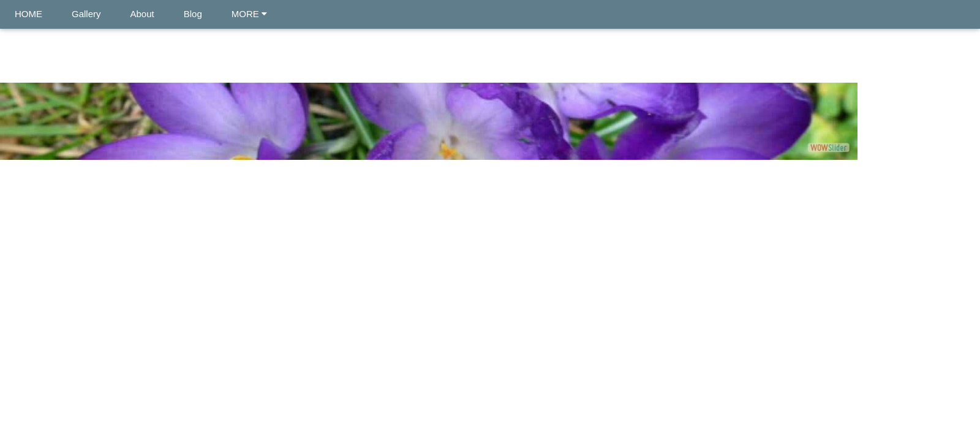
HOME (28, 14)
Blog (193, 14)
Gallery (86, 14)
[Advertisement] (490, 263)
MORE (249, 14)
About (142, 14)
